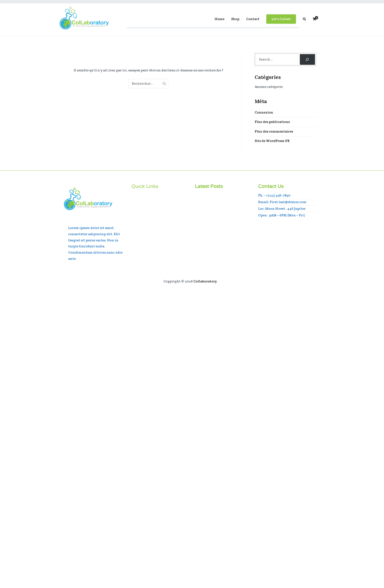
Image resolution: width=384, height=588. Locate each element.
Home (219, 19)
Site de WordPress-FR (272, 141)
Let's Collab (281, 19)
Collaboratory (205, 281)
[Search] (307, 59)
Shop (235, 19)
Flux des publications (272, 122)
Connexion (264, 112)
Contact (253, 19)
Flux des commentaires (274, 131)
